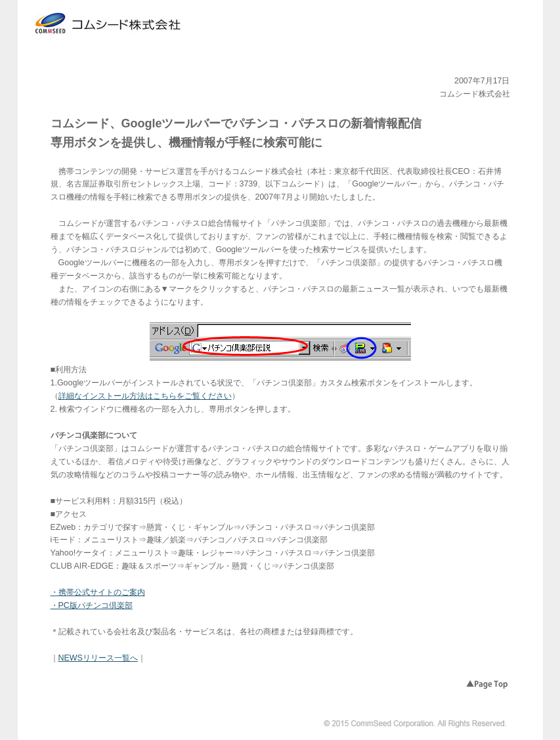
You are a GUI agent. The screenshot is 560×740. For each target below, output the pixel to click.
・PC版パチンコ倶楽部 (92, 605)
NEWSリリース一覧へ (98, 658)
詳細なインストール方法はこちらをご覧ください (145, 396)
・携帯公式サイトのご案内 (98, 592)
